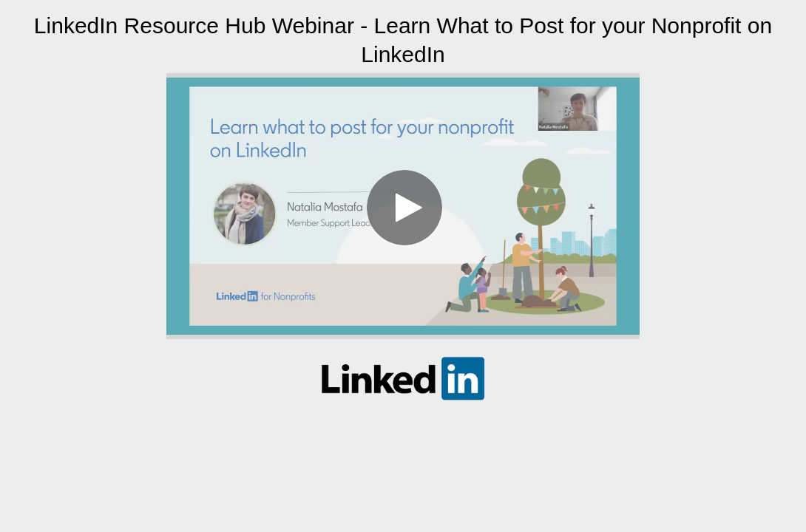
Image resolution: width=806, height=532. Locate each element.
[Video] (403, 206)
